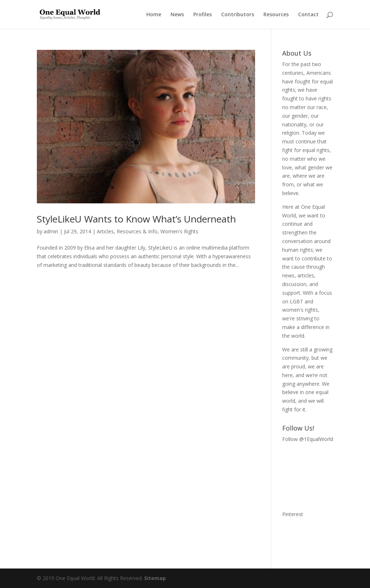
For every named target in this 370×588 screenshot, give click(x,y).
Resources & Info (137, 231)
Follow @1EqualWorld (308, 439)
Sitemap (155, 578)
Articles (105, 231)
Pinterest (293, 514)
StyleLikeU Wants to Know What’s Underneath (136, 219)
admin (51, 231)
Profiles (203, 15)
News (177, 15)
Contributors (238, 15)
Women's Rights (179, 231)
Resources (276, 15)
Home (154, 15)
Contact (308, 15)
